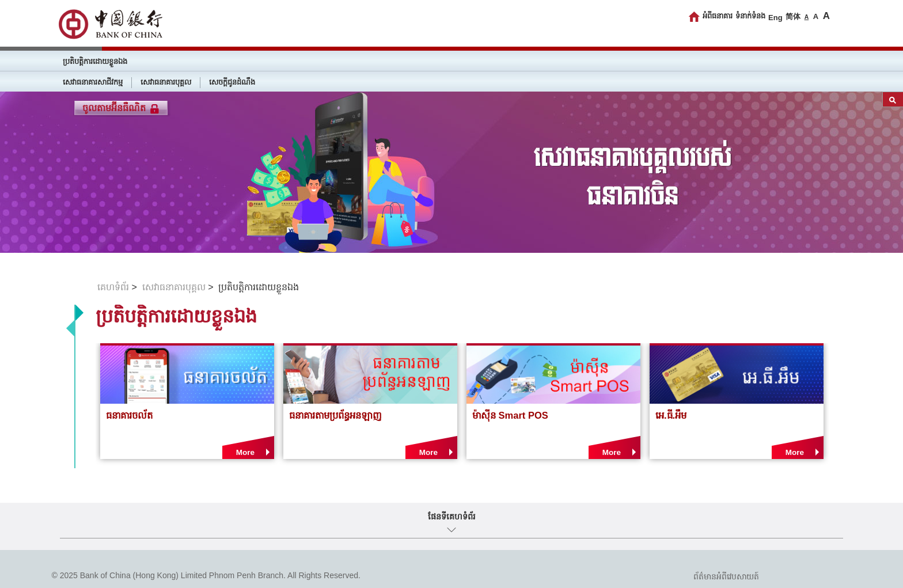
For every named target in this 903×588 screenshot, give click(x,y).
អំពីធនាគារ (718, 16)
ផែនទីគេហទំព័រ (452, 517)
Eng (775, 18)
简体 (793, 16)
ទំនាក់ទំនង (750, 16)
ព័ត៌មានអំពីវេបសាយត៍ (726, 576)
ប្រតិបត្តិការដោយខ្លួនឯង (95, 61)
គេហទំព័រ (113, 287)
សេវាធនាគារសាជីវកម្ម (93, 82)
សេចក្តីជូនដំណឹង (232, 82)
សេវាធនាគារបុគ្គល (166, 82)
